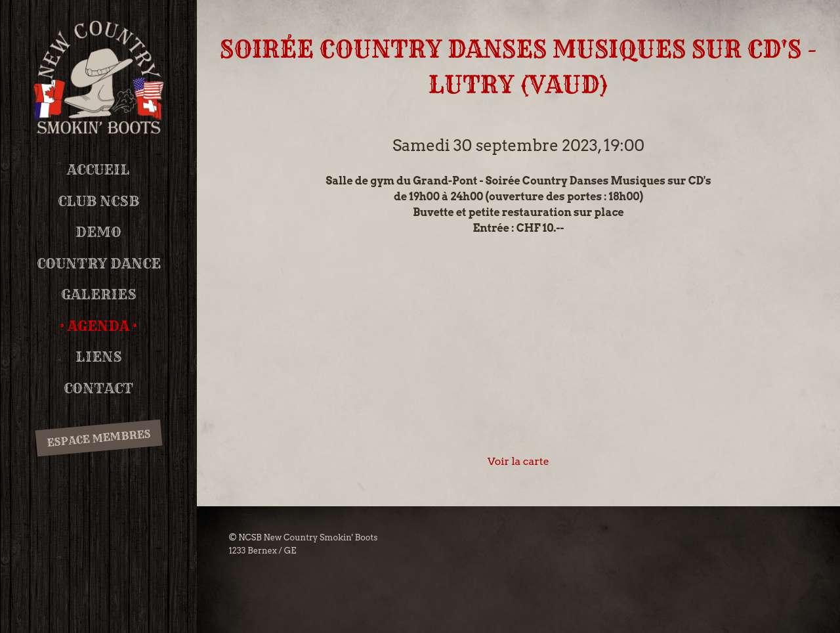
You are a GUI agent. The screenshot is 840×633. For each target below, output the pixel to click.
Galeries (99, 295)
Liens (99, 357)
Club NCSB (98, 201)
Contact (98, 388)
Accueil (98, 170)
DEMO (98, 232)
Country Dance (99, 264)
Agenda (98, 326)
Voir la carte (518, 461)
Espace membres (98, 439)
